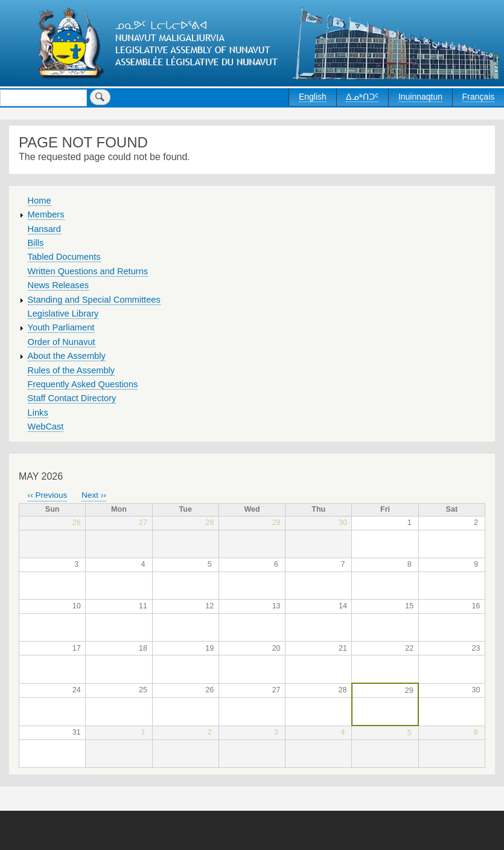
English (313, 97)
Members (46, 214)
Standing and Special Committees (94, 300)
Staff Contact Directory (72, 398)
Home (40, 201)
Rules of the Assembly (72, 370)
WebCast (46, 427)
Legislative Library (63, 314)
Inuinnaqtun (420, 97)
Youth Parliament (61, 327)
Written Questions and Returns (88, 271)
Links (38, 413)
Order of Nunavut (62, 342)
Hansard (44, 229)
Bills (36, 243)
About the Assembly (67, 356)
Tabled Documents (64, 257)
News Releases (59, 285)
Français (479, 97)
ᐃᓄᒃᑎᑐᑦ (362, 97)
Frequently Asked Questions (83, 384)
